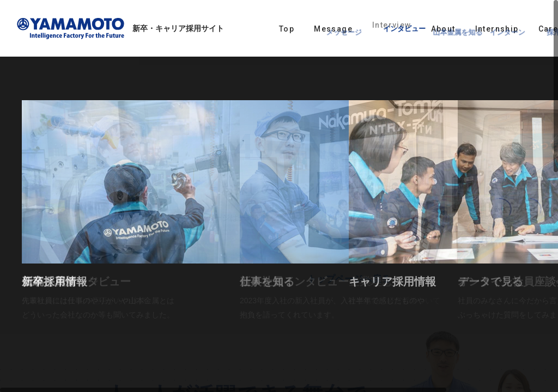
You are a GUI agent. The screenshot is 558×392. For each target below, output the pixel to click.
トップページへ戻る (349, 279)
